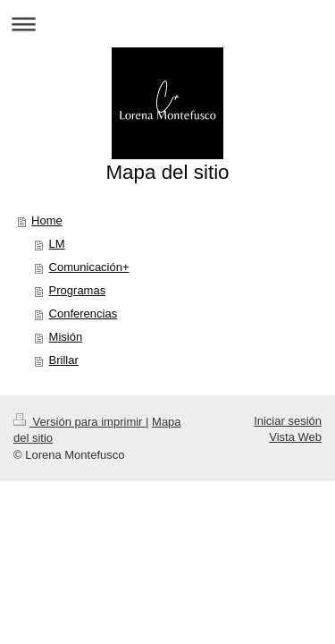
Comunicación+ (89, 267)
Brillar (64, 360)
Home (47, 220)
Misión (66, 337)
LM (57, 244)
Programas (78, 290)
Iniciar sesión (288, 421)
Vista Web (295, 437)
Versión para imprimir (80, 422)
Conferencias (84, 314)
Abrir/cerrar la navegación (167, 24)
